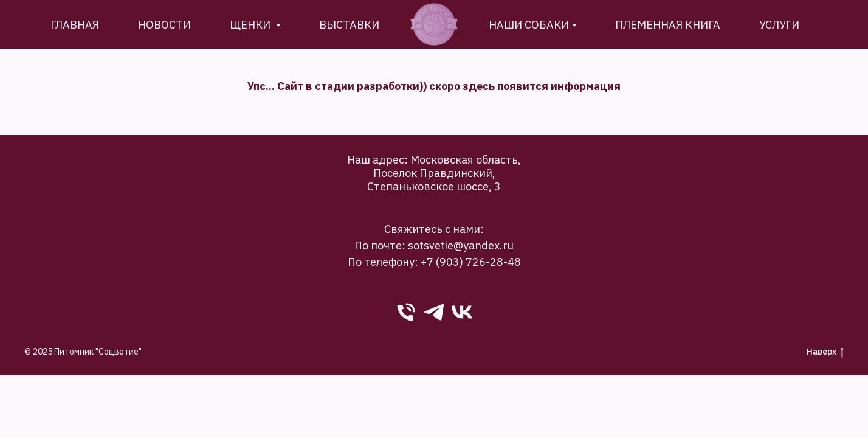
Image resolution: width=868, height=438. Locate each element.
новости (164, 25)
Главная (75, 25)
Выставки (349, 25)
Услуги (779, 25)
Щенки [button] (251, 25)
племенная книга (668, 25)
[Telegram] (434, 312)
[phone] (406, 312)
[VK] (462, 312)
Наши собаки (529, 25)
